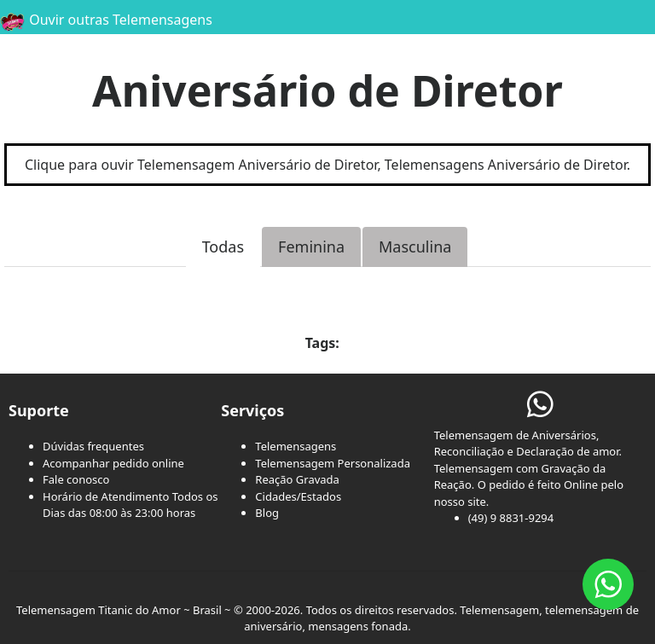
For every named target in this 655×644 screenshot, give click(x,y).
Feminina (311, 247)
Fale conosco (76, 479)
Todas (223, 247)
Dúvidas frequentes (93, 446)
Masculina (415, 247)
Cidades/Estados (298, 496)
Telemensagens (296, 446)
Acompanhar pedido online (113, 463)
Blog (267, 513)
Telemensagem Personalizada (333, 463)
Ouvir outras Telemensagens (106, 20)
